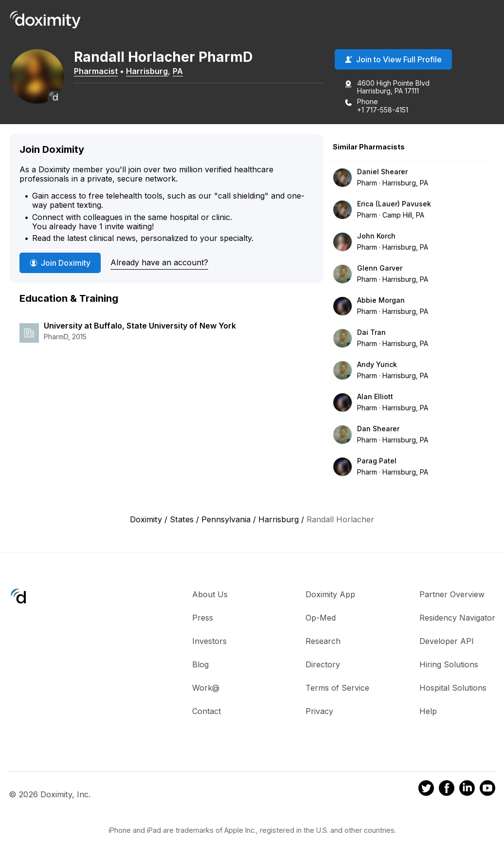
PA (182, 72)
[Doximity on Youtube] (487, 790)
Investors (209, 642)
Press (203, 618)
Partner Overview (452, 595)
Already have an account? (159, 263)
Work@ (206, 688)
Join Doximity (60, 263)
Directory (323, 665)
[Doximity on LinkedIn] (467, 790)
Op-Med (321, 618)
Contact (207, 712)
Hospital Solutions (453, 688)
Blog (200, 665)
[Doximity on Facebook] (447, 790)
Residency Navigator (457, 618)
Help (428, 712)
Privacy (319, 712)
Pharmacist (100, 72)
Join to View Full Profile (393, 60)
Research (323, 642)
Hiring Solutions (449, 665)
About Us (210, 595)
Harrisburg (151, 72)
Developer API (447, 642)
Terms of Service (337, 688)
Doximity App (330, 595)
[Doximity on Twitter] (426, 790)
